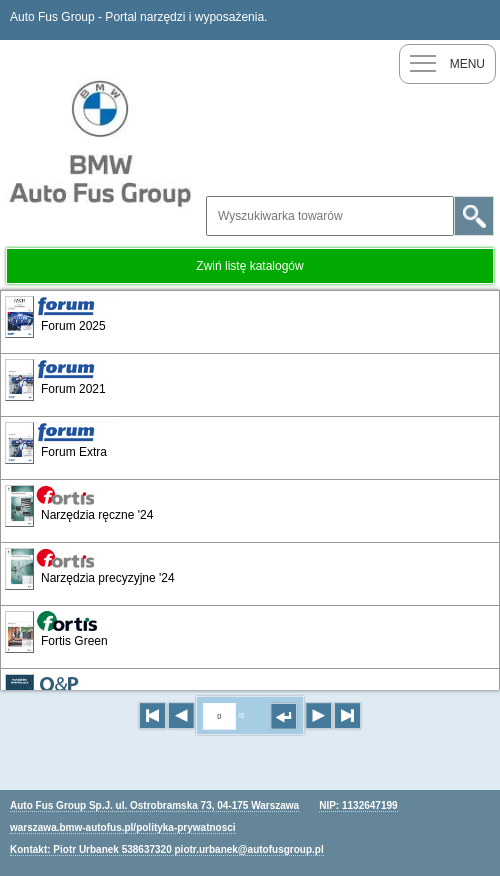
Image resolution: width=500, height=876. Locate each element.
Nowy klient (440, 20)
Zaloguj (480, 20)
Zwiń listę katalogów (249, 266)
